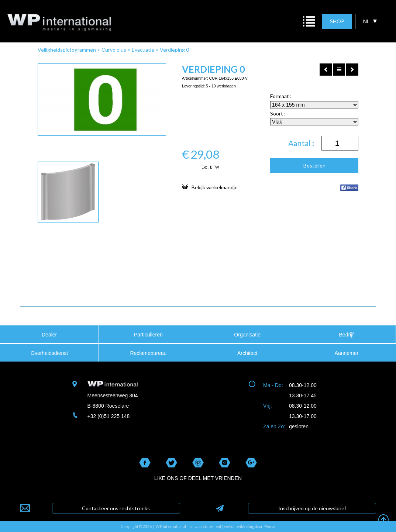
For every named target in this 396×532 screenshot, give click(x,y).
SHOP (337, 21)
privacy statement (205, 526)
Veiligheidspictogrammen (67, 50)
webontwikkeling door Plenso (249, 526)
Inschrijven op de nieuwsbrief (312, 508)
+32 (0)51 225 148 (109, 416)
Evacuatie (143, 50)
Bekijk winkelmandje (210, 187)
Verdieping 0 (174, 50)
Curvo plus (114, 50)
